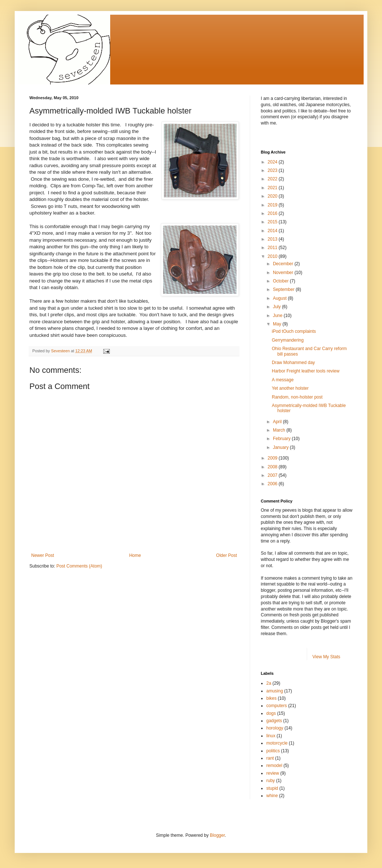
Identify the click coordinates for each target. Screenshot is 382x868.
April (278, 422)
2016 (273, 213)
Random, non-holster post (297, 397)
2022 (273, 179)
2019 (273, 205)
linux (271, 736)
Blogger (217, 835)
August (280, 298)
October (281, 281)
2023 (273, 170)
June (278, 316)
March (280, 430)
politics (273, 751)
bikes (271, 698)
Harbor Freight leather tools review (306, 371)
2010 (273, 256)
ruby (271, 781)
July (278, 307)
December (284, 264)
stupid (272, 788)
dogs (271, 713)
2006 (273, 484)
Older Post (226, 555)
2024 (273, 162)
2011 (273, 248)
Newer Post (43, 555)
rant (270, 758)
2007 (273, 475)
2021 (273, 188)
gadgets (274, 721)
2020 (273, 196)
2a (269, 683)
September (284, 289)
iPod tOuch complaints (294, 331)
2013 (273, 239)
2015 (273, 222)
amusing (275, 691)
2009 (273, 458)
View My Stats (327, 657)
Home (135, 555)
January (281, 447)
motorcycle (277, 743)
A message (283, 380)
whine (272, 796)
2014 (273, 231)
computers (277, 706)
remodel (274, 766)
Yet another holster (290, 388)
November (284, 273)
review (273, 773)
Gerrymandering (288, 340)
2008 (273, 467)
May (278, 324)
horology (275, 728)
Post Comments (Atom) (79, 566)
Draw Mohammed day (293, 363)
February (282, 439)
